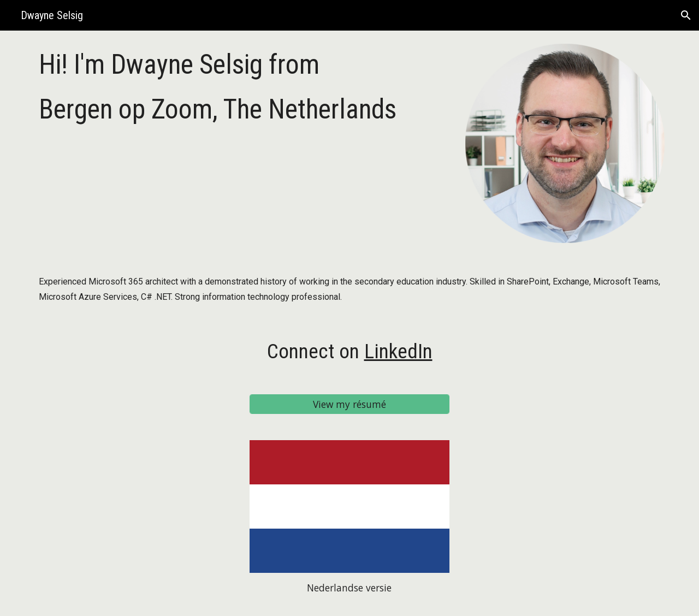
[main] (242, 87)
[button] (686, 15)
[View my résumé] (349, 404)
